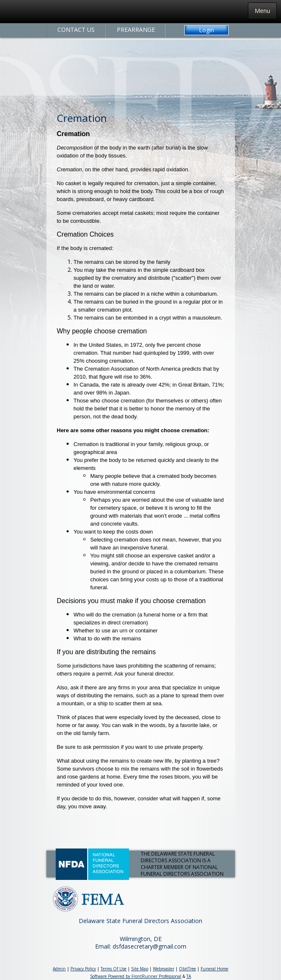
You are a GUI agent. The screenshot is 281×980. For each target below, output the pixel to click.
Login (206, 30)
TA (189, 976)
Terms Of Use (113, 969)
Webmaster (164, 969)
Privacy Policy (83, 969)
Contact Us (76, 30)
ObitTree (187, 969)
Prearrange (136, 30)
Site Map (140, 969)
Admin (59, 969)
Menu (262, 11)
